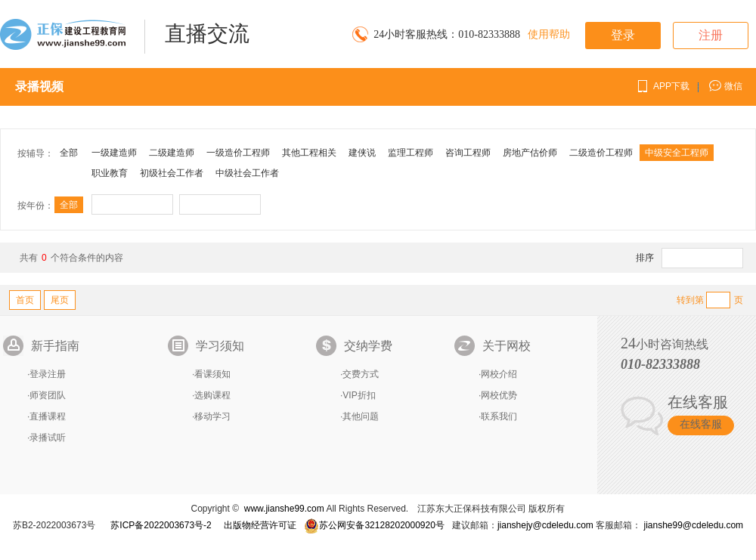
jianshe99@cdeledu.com (693, 525)
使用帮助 (549, 34)
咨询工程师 (468, 153)
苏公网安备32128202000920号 (374, 525)
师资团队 (48, 395)
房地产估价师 (530, 153)
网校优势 (499, 395)
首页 (25, 300)
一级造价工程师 (238, 153)
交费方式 (361, 374)
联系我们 (499, 416)
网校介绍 (499, 374)
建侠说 (362, 153)
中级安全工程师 (677, 153)
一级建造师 (114, 153)
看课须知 (212, 374)
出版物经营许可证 (260, 525)
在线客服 (701, 424)
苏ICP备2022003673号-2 (161, 525)
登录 (623, 35)
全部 (69, 153)
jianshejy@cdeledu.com (547, 525)
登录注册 (48, 374)
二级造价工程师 (601, 153)
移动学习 (212, 416)
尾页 (60, 300)
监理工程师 (411, 153)
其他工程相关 (309, 153)
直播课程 (48, 416)
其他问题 (361, 416)
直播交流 (207, 34)
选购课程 (212, 395)
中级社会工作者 (247, 173)
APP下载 (671, 86)
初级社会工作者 (172, 173)
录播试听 (48, 438)
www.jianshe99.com (284, 509)
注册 (711, 35)
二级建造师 (172, 153)
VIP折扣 (359, 395)
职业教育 (110, 173)
